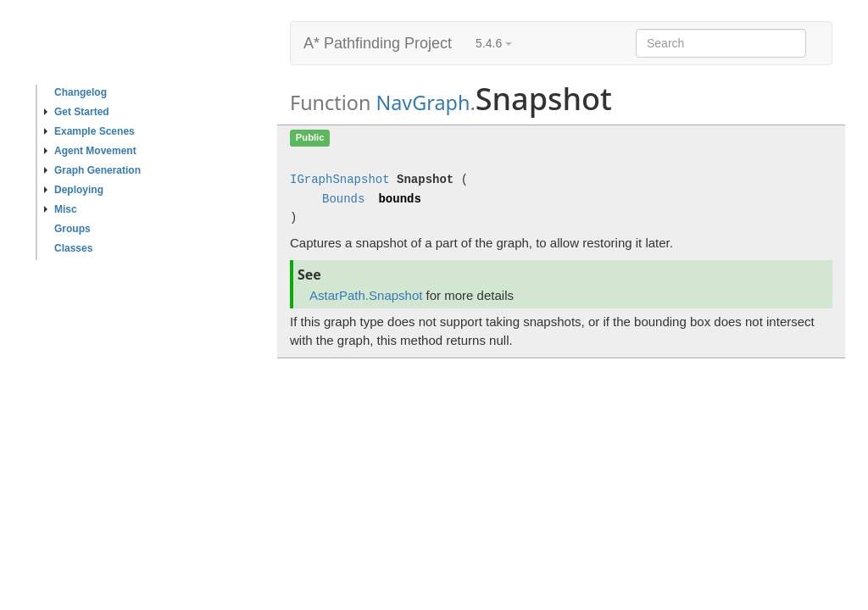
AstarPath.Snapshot (366, 295)
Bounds (343, 200)
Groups (72, 229)
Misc (61, 209)
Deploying (74, 190)
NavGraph (423, 103)
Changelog (81, 92)
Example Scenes (89, 131)
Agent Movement (90, 151)
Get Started (77, 112)
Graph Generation (92, 170)
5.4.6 (494, 43)
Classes (73, 248)
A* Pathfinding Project (378, 43)
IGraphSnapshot (340, 180)
